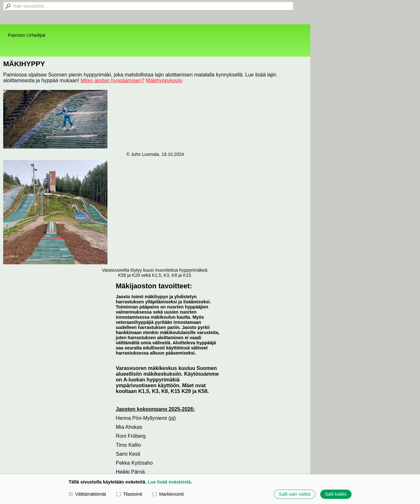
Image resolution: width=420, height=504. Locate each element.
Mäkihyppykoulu (164, 80)
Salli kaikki (336, 494)
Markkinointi (168, 494)
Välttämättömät (87, 494)
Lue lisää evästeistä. (170, 482)
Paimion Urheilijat (27, 35)
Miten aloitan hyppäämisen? (112, 80)
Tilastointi (129, 494)
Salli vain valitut (295, 494)
